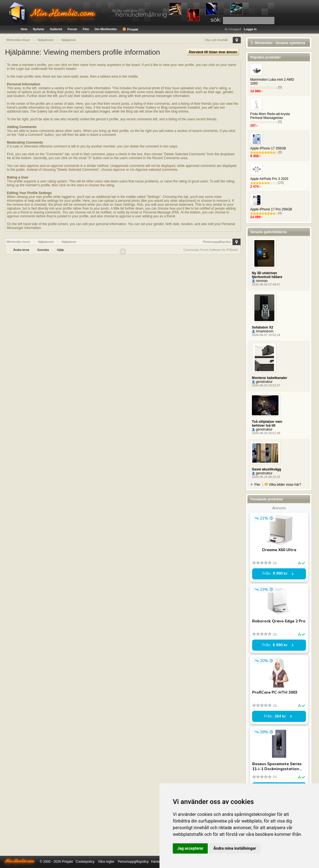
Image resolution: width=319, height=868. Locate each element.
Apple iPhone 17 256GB (268, 148)
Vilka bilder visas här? (283, 485)
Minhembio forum (18, 242)
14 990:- (256, 91)
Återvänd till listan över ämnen (213, 52)
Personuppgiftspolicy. (134, 862)
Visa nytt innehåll (216, 40)
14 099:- (256, 217)
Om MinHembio (106, 29)
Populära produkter (266, 57)
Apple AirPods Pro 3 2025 (269, 179)
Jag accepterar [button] (190, 848)
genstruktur (262, 382)
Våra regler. (107, 862)
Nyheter (39, 29)
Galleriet (56, 29)
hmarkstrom (263, 331)
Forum (72, 29)
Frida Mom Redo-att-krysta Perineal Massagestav (270, 116)
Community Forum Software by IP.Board (211, 250)
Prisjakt (130, 29)
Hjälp (60, 250)
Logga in (250, 29)
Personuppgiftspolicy (217, 242)
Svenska (43, 250)
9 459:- (255, 156)
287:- (254, 126)
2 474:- (255, 187)
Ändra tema (21, 250)
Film (86, 29)
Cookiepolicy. (85, 862)
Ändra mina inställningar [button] (235, 848)
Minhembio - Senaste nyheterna (278, 43)
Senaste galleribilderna (268, 232)
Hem (24, 29)
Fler (256, 485)
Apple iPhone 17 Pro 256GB (271, 209)
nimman (260, 281)
